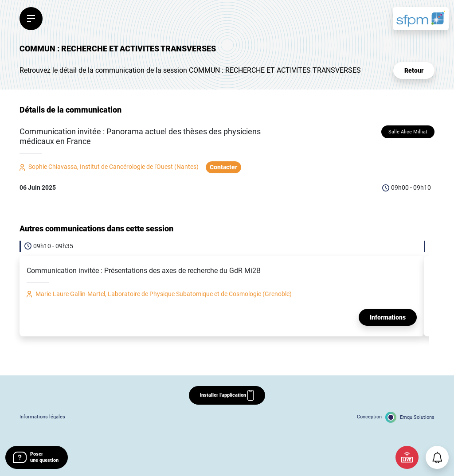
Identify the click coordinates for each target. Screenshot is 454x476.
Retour (414, 70)
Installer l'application (227, 395)
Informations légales (42, 417)
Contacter (223, 167)
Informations (388, 317)
